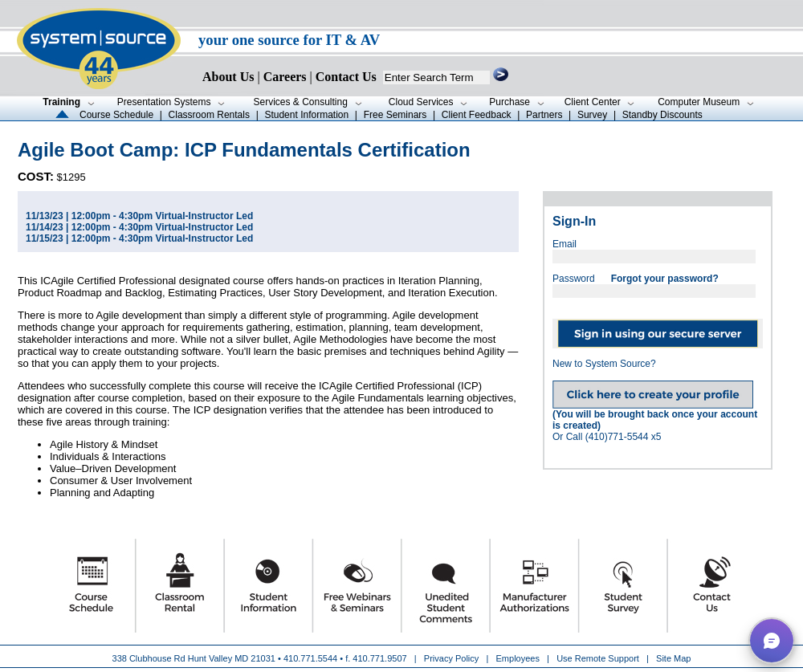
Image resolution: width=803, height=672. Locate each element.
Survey (592, 115)
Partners (544, 115)
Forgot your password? (665, 279)
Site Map (673, 658)
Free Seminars (395, 115)
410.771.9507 (379, 658)
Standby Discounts (662, 115)
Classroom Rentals (209, 115)
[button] (772, 641)
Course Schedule (116, 115)
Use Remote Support (598, 658)
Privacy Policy (453, 658)
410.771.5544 (310, 658)
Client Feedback (477, 115)
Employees (518, 658)
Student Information (306, 115)
